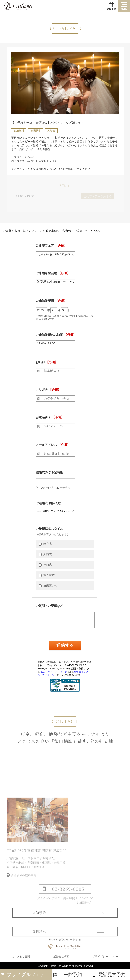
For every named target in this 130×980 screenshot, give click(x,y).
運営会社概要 (61, 957)
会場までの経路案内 (24, 880)
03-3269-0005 (68, 894)
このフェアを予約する (98, 196)
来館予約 (111, 6)
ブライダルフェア (26, 974)
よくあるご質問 (21, 957)
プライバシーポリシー (105, 957)
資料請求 (39, 936)
